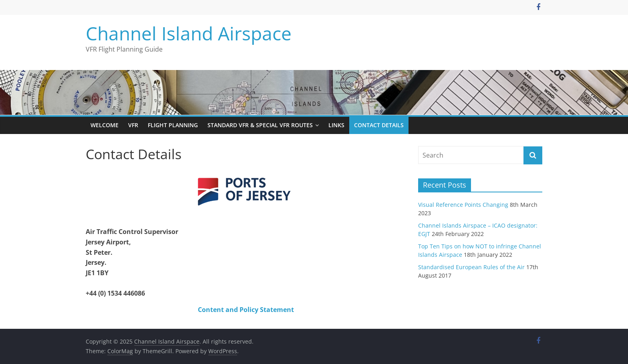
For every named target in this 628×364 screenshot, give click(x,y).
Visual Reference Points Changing (463, 205)
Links (336, 125)
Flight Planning (173, 125)
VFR (133, 125)
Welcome (105, 125)
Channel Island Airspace (189, 33)
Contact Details (379, 125)
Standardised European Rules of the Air (471, 267)
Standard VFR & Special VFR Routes (260, 125)
